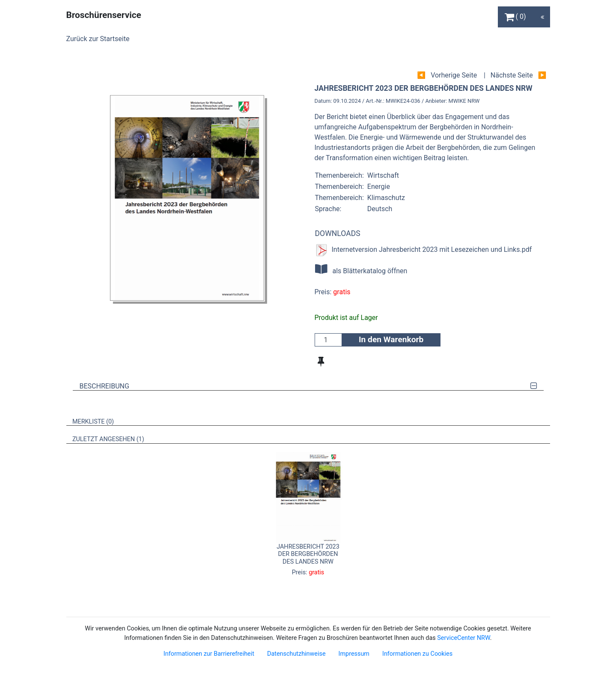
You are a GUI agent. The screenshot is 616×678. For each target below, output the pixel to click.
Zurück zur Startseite (98, 39)
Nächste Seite (512, 75)
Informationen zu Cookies (417, 654)
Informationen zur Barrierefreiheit (209, 654)
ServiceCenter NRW (464, 638)
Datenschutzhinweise (296, 654)
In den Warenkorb (391, 339)
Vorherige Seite (454, 75)
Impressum (354, 654)
